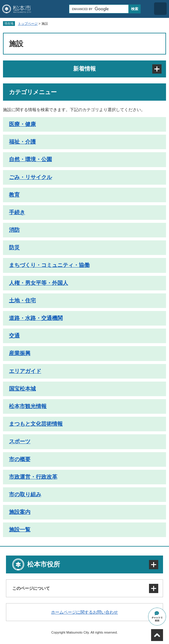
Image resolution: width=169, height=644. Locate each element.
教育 (14, 195)
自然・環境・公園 (30, 159)
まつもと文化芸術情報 (36, 424)
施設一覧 (20, 530)
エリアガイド (25, 371)
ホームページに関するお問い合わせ (84, 612)
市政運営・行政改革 (33, 477)
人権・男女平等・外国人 (39, 283)
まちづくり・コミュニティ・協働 (49, 265)
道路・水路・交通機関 (36, 318)
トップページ (28, 24)
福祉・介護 (22, 142)
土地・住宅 (22, 301)
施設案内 (20, 512)
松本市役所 (44, 564)
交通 (14, 336)
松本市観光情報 (28, 406)
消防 (14, 230)
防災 (14, 248)
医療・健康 (22, 124)
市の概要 (20, 459)
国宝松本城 (22, 389)
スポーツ (20, 441)
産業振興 (20, 353)
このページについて (31, 588)
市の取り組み (25, 494)
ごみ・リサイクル (30, 177)
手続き (17, 212)
